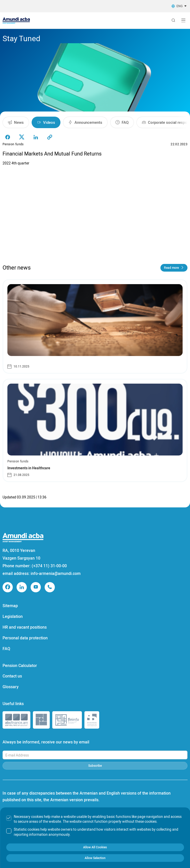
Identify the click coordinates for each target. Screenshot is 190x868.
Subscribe (95, 766)
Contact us (12, 676)
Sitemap (10, 606)
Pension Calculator (20, 666)
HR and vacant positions (25, 627)
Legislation (13, 616)
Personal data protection (25, 638)
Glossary (11, 687)
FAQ (6, 649)
